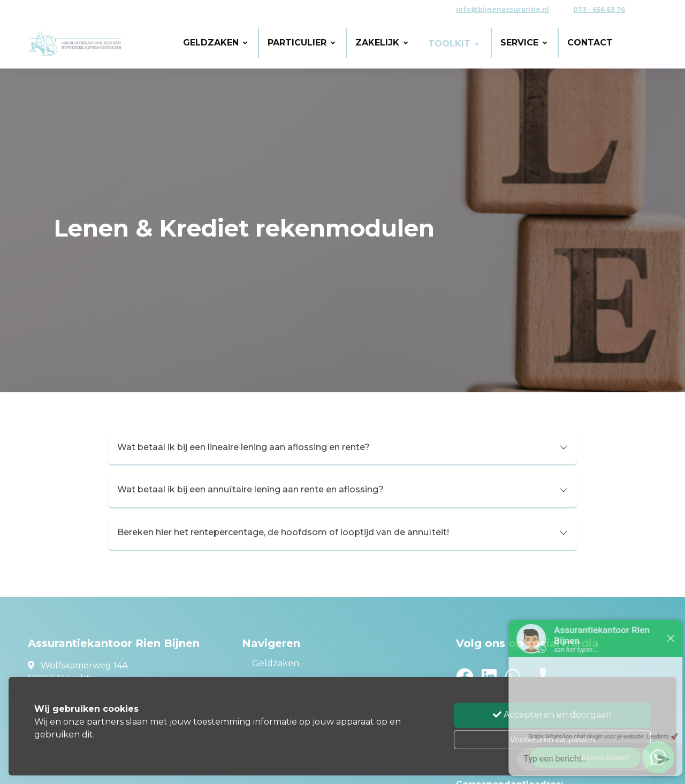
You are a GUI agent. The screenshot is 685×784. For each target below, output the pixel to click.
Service (524, 43)
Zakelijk (382, 43)
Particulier (301, 43)
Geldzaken (215, 43)
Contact (590, 43)
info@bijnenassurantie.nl (503, 9)
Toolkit (454, 44)
